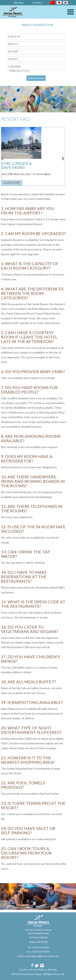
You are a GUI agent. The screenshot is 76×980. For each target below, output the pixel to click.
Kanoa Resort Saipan (13, 12)
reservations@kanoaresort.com (42, 956)
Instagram (42, 965)
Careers (24, 970)
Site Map (52, 970)
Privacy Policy (38, 970)
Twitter (37, 965)
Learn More (12, 183)
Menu (71, 12)
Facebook (32, 965)
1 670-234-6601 (41, 947)
